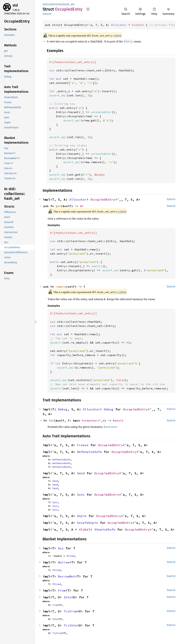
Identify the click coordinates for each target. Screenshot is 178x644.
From (62, 590)
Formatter (90, 420)
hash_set (69, 4)
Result (118, 420)
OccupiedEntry (103, 199)
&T (82, 206)
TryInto (70, 625)
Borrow (64, 562)
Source (47, 14)
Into (67, 597)
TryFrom (70, 611)
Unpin (82, 516)
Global (137, 25)
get (58, 206)
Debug (63, 409)
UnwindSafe (106, 529)
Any (61, 548)
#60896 (117, 36)
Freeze (83, 445)
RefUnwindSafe (89, 452)
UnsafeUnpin (88, 523)
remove (61, 287)
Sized (71, 556)
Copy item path (88, 9)
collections (55, 4)
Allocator (119, 25)
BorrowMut (66, 576)
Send (81, 473)
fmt (51, 420)
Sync (81, 495)
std (15, 5)
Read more (111, 427)
